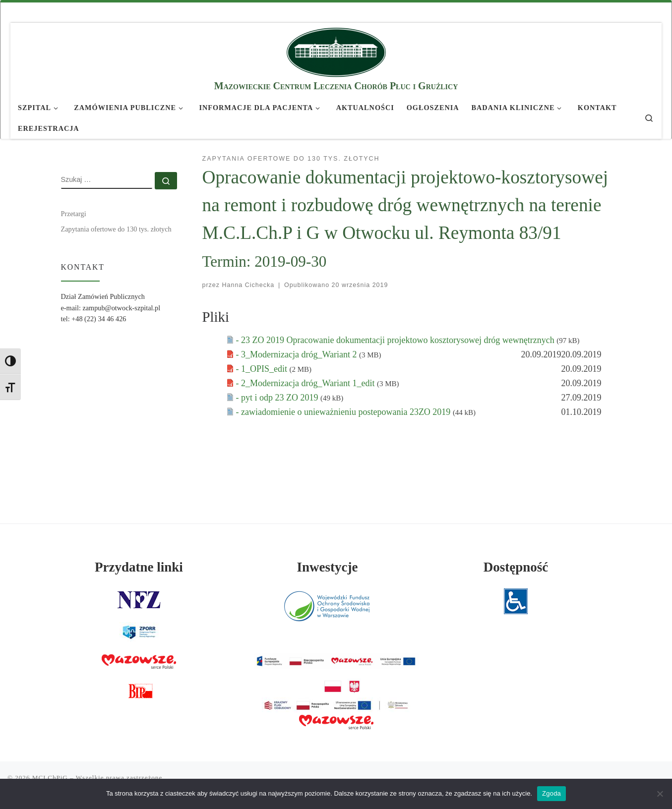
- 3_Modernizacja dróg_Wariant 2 (298, 354)
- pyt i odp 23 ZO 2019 (278, 398)
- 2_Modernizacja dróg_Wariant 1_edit (306, 383)
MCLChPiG (50, 778)
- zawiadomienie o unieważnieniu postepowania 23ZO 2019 (344, 412)
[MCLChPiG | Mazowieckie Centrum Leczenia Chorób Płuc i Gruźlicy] (336, 51)
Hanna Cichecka (248, 285)
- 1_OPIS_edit (263, 369)
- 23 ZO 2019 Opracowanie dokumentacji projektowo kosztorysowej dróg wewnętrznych (397, 340)
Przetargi (74, 214)
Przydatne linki (139, 567)
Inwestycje (328, 567)
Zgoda (551, 793)
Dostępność (516, 567)
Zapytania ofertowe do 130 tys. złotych (116, 229)
